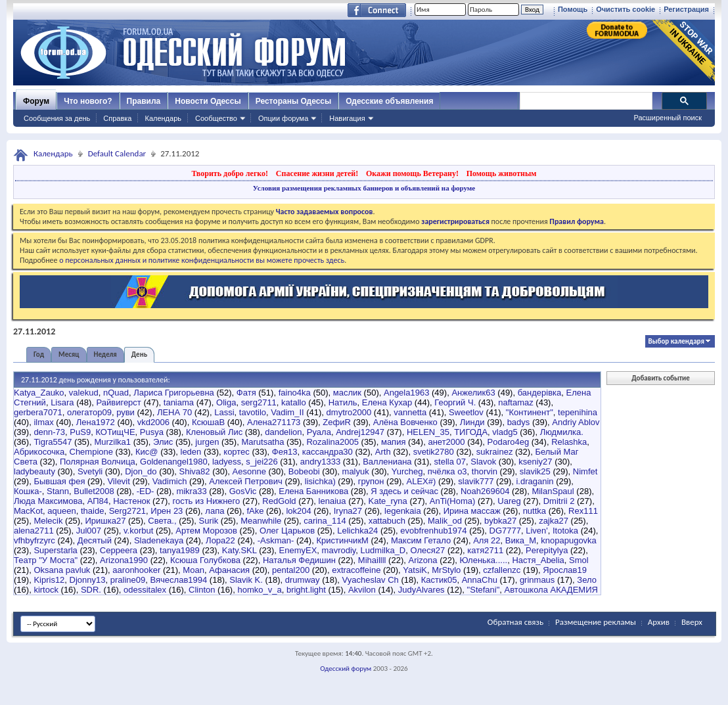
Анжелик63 (473, 393)
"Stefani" (484, 590)
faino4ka (295, 393)
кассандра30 (328, 452)
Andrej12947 (360, 432)
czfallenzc (502, 570)
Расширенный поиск (668, 118)
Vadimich (170, 481)
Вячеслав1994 (179, 580)
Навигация (347, 118)
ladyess (227, 462)
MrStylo (446, 570)
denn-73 (49, 432)
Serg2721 (127, 511)
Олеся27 (428, 550)
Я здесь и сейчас (404, 491)
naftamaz (515, 402)
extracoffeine (356, 570)
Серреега (119, 550)
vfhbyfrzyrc (34, 540)
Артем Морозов (206, 531)
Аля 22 (487, 540)
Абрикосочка (39, 452)
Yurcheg (407, 471)
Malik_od (445, 521)
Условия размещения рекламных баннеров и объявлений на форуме (364, 188)
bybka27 (500, 521)
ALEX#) (421, 481)
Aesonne (249, 471)
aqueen (61, 511)
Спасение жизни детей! (317, 173)
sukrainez (495, 452)
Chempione (92, 452)
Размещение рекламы (596, 622)
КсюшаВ (208, 422)
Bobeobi (304, 471)
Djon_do (141, 471)
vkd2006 (153, 422)
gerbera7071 (38, 412)
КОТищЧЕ (115, 432)
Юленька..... (484, 560)
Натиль (343, 402)
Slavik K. (246, 580)
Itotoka (565, 531)
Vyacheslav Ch (371, 580)
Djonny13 (88, 580)
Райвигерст (119, 402)
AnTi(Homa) (453, 501)
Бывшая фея (59, 481)
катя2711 (485, 550)
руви (125, 412)
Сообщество (216, 118)
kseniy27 (535, 462)
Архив (659, 622)
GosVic (243, 491)
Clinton (202, 590)
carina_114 (325, 521)
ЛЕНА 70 (174, 412)
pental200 (291, 570)
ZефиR (337, 422)
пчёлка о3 (447, 471)
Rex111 (583, 511)
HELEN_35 (428, 432)
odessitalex (145, 590)
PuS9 (80, 432)
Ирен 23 (167, 511)
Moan (193, 570)
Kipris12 (49, 580)
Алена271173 (274, 422)
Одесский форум (346, 669)
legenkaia (403, 511)
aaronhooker (136, 570)
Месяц (69, 354)
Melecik (48, 521)
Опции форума (283, 118)
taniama (179, 402)
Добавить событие (660, 378)
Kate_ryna (388, 501)
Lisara (62, 402)
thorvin (485, 471)
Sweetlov (466, 412)
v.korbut (138, 531)
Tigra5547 (53, 442)
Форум (36, 101)
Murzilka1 (112, 442)
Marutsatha (262, 442)
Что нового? (88, 101)
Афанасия (229, 570)
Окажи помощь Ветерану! (412, 173)
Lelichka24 (357, 531)
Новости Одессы (208, 101)
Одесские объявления (389, 101)
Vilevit (118, 481)
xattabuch (387, 521)
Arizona (422, 560)
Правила (144, 101)
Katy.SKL (239, 550)
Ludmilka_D (383, 550)
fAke (255, 511)
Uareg (509, 501)
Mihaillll (372, 560)
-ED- (146, 491)
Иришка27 (105, 521)
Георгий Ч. (455, 402)
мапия (394, 442)
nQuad (116, 393)
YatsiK (415, 570)
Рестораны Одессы (294, 101)
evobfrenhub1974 (433, 531)
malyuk (356, 471)
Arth (383, 452)
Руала (319, 432)
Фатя (246, 393)
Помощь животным (502, 173)
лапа (215, 511)
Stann (58, 491)
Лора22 (220, 540)
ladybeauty (34, 471)
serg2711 (259, 402)
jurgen (207, 442)
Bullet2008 (94, 491)
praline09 (128, 580)
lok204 (298, 511)
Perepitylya (547, 550)
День (139, 354)
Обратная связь (515, 622)
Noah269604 (485, 491)
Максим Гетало (421, 540)
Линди (472, 422)
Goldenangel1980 (174, 462)
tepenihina (578, 412)
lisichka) (320, 481)
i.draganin (535, 481)
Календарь (163, 118)
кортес (237, 452)
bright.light (306, 590)
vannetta (410, 412)
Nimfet (585, 471)
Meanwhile (261, 521)
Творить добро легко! (230, 173)
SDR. (91, 590)
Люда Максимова (48, 501)
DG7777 (505, 531)
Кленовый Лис (214, 432)
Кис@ (147, 452)
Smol (579, 560)
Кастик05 (439, 580)
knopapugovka (569, 540)
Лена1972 (96, 422)
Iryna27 (348, 511)
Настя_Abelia (538, 560)
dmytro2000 (349, 412)
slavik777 (476, 481)
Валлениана (387, 462)
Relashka (569, 442)
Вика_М (521, 540)
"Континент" (530, 412)
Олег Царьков (287, 531)
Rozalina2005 (332, 442)
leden (191, 452)
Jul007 (89, 531)
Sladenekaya (159, 540)
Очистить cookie (626, 9)
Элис (163, 442)
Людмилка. (562, 432)
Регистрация (686, 9)
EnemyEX (298, 550)
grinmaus (537, 580)
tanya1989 (180, 550)
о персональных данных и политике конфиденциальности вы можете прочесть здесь (202, 260)
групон (371, 481)
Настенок (131, 501)
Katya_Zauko (39, 393)
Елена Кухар (387, 402)
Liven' (537, 531)
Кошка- (28, 491)
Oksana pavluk (62, 570)
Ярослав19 (565, 570)
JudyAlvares (421, 590)
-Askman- (276, 540)
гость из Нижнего (206, 501)
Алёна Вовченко (405, 422)
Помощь (573, 9)
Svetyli (90, 471)
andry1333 (320, 462)
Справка (117, 118)
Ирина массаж (472, 511)
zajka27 (554, 521)
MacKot (28, 511)
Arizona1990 (124, 560)
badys (519, 422)
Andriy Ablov (576, 422)
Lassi (224, 412)
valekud (84, 393)
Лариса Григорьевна (174, 393)
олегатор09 (89, 412)
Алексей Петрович (245, 481)
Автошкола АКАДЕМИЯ (551, 590)
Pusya (152, 432)
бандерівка (540, 393)
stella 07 (450, 462)
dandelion (283, 432)
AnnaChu (480, 580)
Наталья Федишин (299, 560)
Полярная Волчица (98, 462)
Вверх (692, 622)
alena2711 (34, 531)
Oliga (226, 402)
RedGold (279, 501)
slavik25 (535, 471)
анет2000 (446, 442)
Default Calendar (117, 153)
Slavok (483, 462)
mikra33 (191, 491)
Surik (209, 521)
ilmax (43, 422)
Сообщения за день (57, 118)
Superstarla (55, 550)
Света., (162, 521)
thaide (92, 511)
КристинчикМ (342, 540)
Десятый (95, 540)
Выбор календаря (676, 341)
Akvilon (362, 590)
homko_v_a (259, 590)
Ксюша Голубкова (205, 560)
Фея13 (285, 452)
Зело (587, 580)
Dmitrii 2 (559, 501)
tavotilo (253, 412)
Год (39, 354)
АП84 (98, 501)
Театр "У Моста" (46, 560)
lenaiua (332, 501)
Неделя (105, 354)
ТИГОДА (471, 432)
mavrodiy (339, 550)
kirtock (46, 590)
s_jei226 (262, 462)
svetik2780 (434, 452)
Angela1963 (406, 393)
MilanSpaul (553, 491)
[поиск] (585, 101)
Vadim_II (287, 412)
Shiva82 (195, 471)
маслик (347, 393)
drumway (303, 580)
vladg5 (505, 432)
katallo (294, 402)
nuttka (535, 511)
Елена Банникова (313, 491)
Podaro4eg (509, 442)
